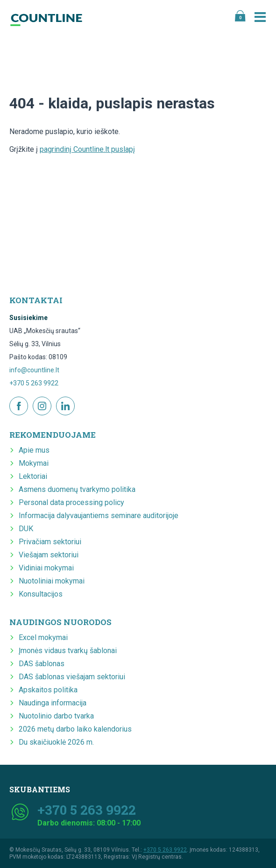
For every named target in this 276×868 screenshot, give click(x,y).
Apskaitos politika (48, 690)
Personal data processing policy (71, 502)
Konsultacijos (41, 594)
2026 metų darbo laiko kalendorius (75, 729)
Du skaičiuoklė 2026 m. (56, 742)
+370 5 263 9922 (34, 383)
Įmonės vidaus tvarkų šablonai (68, 651)
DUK (26, 529)
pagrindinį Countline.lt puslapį (87, 149)
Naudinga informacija (53, 703)
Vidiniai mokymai (46, 568)
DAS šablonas (42, 664)
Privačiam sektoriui (50, 542)
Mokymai (34, 463)
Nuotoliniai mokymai (52, 581)
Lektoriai (33, 476)
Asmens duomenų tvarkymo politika (77, 489)
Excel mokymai (43, 637)
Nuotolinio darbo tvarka (56, 716)
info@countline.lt (34, 370)
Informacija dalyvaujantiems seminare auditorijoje (99, 516)
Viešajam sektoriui (49, 555)
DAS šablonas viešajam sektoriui (72, 677)
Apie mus (34, 450)
